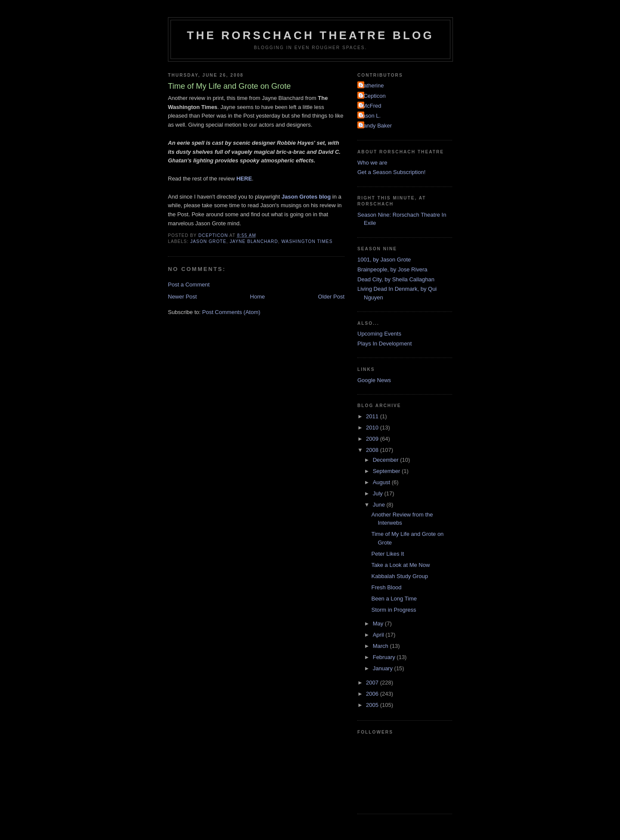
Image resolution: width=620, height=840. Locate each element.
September (387, 471)
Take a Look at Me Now (400, 565)
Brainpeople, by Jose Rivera (392, 269)
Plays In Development (384, 344)
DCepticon (373, 96)
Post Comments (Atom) (231, 312)
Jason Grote (208, 241)
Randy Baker (376, 126)
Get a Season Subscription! (391, 172)
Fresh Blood (386, 587)
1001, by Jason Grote (384, 260)
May (379, 624)
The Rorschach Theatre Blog (310, 35)
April (379, 635)
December (387, 460)
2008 (373, 450)
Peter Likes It (387, 554)
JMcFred (370, 106)
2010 (373, 428)
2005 (373, 705)
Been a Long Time (394, 599)
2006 (373, 694)
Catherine (372, 86)
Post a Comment (189, 285)
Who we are (372, 163)
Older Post (331, 297)
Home (258, 297)
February (385, 657)
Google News (374, 380)
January (384, 668)
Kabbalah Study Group (400, 576)
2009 (373, 439)
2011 (373, 416)
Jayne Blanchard (254, 241)
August (382, 482)
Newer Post (182, 297)
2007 (373, 683)
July (379, 493)
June (380, 505)
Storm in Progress (394, 610)
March (381, 646)
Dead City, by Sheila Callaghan (396, 279)
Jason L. (370, 116)
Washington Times (307, 241)
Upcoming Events (379, 334)
